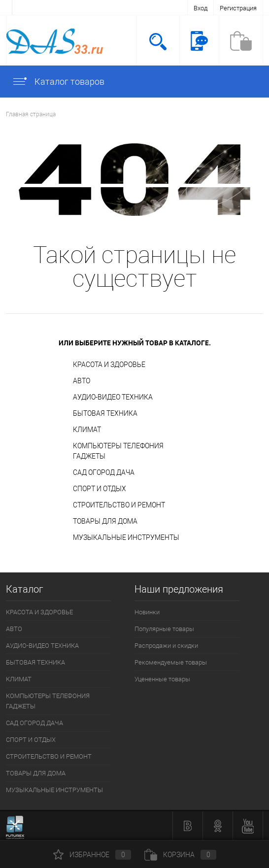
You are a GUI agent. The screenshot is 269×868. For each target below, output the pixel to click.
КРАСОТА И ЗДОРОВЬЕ (109, 365)
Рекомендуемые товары (171, 662)
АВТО (82, 381)
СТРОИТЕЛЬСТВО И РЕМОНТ (119, 505)
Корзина (180, 855)
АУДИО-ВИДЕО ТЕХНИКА (113, 397)
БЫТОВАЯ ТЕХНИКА (105, 413)
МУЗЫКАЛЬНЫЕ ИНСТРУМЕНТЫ (126, 537)
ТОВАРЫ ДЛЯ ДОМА (105, 521)
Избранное (92, 855)
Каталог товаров (58, 82)
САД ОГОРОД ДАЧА (104, 472)
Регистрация (238, 8)
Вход (201, 8)
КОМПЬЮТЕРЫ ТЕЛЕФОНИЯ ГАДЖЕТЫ (118, 451)
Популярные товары (164, 629)
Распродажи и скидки (166, 646)
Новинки (147, 612)
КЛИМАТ (87, 430)
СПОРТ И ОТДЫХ (100, 489)
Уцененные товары (162, 679)
